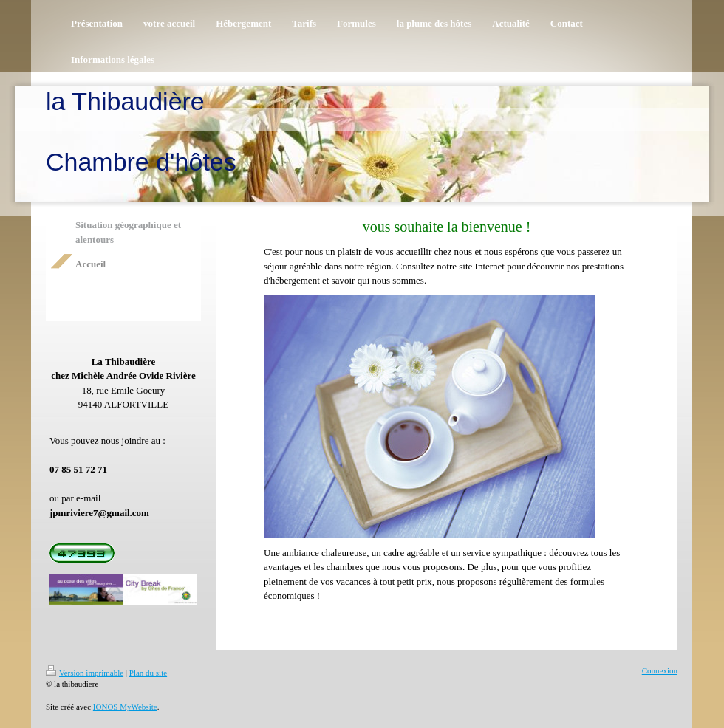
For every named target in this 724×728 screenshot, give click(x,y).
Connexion (660, 670)
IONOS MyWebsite (125, 707)
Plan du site (148, 673)
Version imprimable (85, 673)
